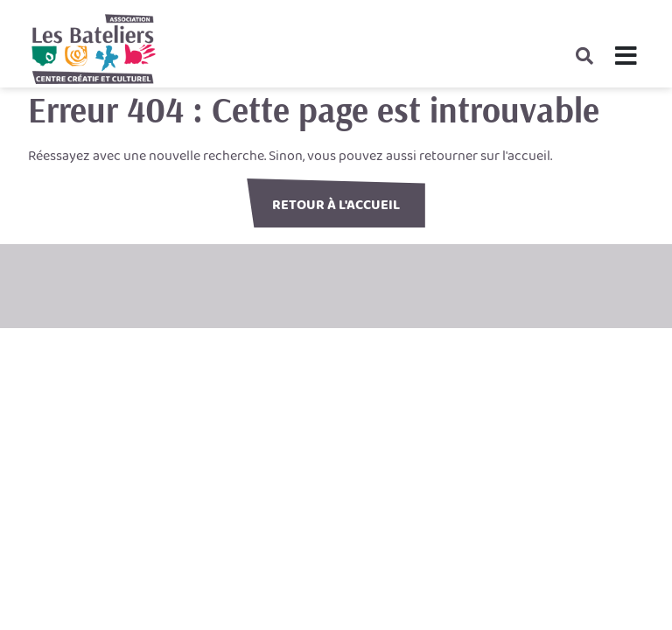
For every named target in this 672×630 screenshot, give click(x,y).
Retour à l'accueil (336, 205)
